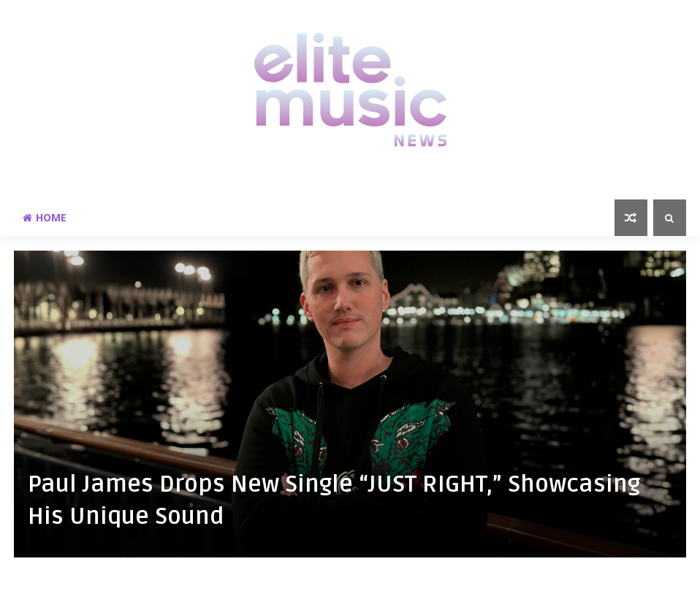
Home (45, 217)
